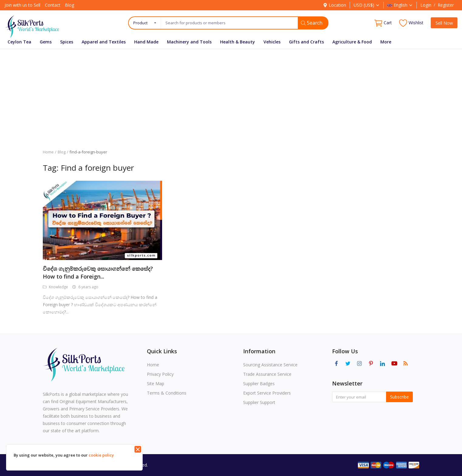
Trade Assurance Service (267, 374)
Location (335, 5)
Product (140, 23)
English (400, 5)
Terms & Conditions (167, 393)
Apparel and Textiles (104, 42)
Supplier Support (259, 402)
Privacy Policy (160, 374)
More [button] (386, 42)
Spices (67, 42)
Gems (46, 42)
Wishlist (411, 23)
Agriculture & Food (352, 42)
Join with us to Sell (22, 5)
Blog (70, 5)
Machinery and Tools (189, 42)
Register (446, 5)
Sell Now (444, 23)
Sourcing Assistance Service (270, 365)
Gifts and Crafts (306, 42)
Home (48, 152)
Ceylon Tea (19, 42)
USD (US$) (367, 5)
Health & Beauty (238, 42)
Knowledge (55, 287)
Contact (53, 5)
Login (426, 5)
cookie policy (101, 455)
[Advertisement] (231, 94)
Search (312, 23)
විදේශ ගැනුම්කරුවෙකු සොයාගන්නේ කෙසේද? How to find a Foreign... (98, 272)
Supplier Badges (259, 384)
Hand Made (146, 42)
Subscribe (399, 397)
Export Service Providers (267, 393)
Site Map (156, 384)
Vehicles (272, 42)
